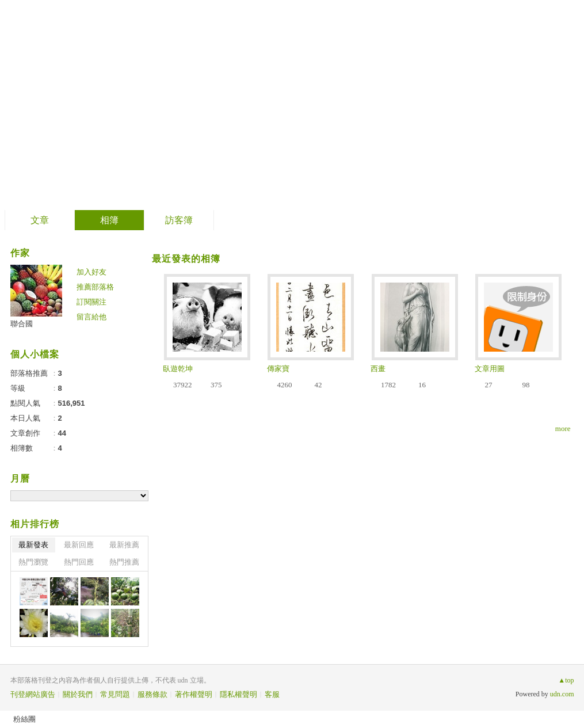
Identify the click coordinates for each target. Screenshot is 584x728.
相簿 (109, 220)
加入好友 (91, 272)
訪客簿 (179, 220)
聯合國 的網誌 (86, 101)
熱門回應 (79, 562)
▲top (566, 680)
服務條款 (152, 694)
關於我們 (78, 694)
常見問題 (115, 694)
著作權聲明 (194, 694)
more (563, 428)
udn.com (562, 694)
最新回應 (79, 545)
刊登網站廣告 (33, 694)
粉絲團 (24, 719)
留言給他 (91, 317)
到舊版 (181, 106)
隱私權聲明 (238, 694)
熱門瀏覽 (33, 562)
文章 (40, 220)
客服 (272, 694)
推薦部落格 (95, 287)
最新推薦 (124, 545)
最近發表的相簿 (186, 259)
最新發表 (33, 545)
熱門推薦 (124, 562)
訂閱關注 (91, 302)
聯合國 (22, 324)
